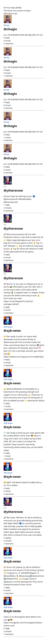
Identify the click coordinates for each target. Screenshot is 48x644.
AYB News (8, 327)
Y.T (5, 187)
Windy (6, 25)
